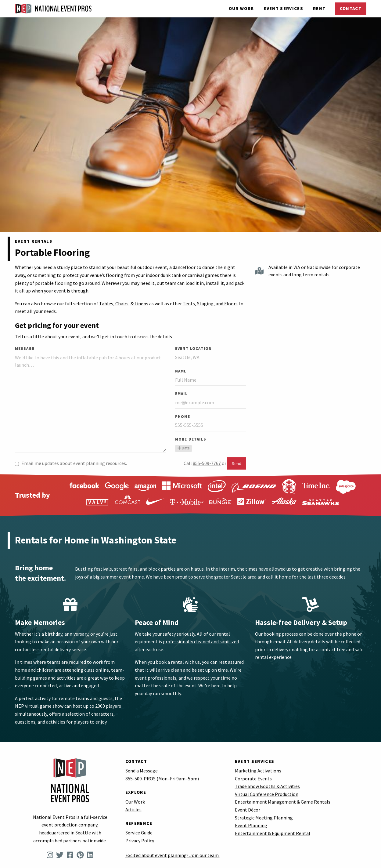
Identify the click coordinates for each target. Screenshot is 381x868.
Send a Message (142, 771)
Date (183, 448)
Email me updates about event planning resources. (71, 463)
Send (237, 463)
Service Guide (139, 833)
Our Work (241, 9)
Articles (133, 809)
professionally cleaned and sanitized (201, 641)
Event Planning (251, 825)
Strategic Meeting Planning (264, 818)
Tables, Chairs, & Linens (124, 303)
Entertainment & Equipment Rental (273, 833)
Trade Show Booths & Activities (267, 786)
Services (283, 9)
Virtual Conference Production (267, 794)
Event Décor (248, 810)
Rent (319, 9)
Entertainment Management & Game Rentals (283, 802)
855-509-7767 (207, 463)
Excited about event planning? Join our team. (173, 855)
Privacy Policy (140, 841)
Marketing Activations (258, 771)
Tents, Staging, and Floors (210, 303)
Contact (351, 9)
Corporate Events (253, 779)
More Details (191, 439)
